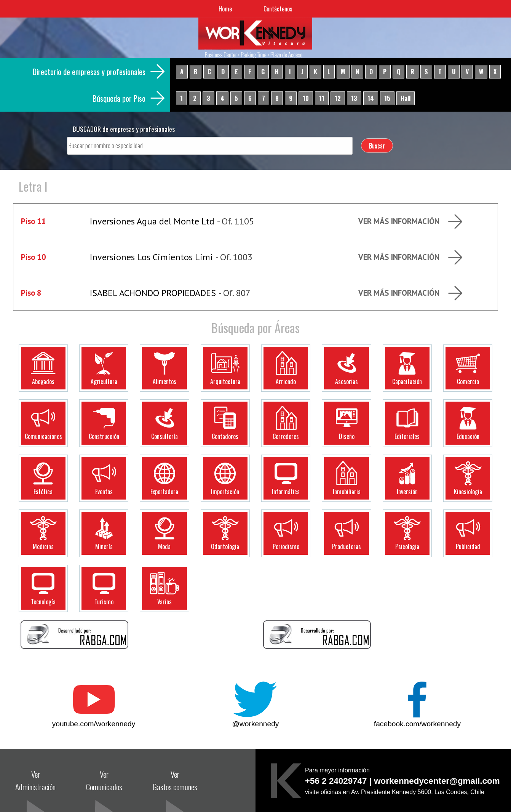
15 (387, 98)
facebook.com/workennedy (417, 724)
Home (225, 9)
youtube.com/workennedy (94, 724)
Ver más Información (399, 221)
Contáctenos (278, 9)
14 (371, 98)
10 (306, 98)
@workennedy (256, 724)
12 (338, 98)
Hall (406, 98)
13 (354, 98)
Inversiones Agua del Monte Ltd (152, 221)
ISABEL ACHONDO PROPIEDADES (153, 293)
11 (322, 98)
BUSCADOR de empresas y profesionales (124, 129)
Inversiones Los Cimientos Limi (151, 257)
